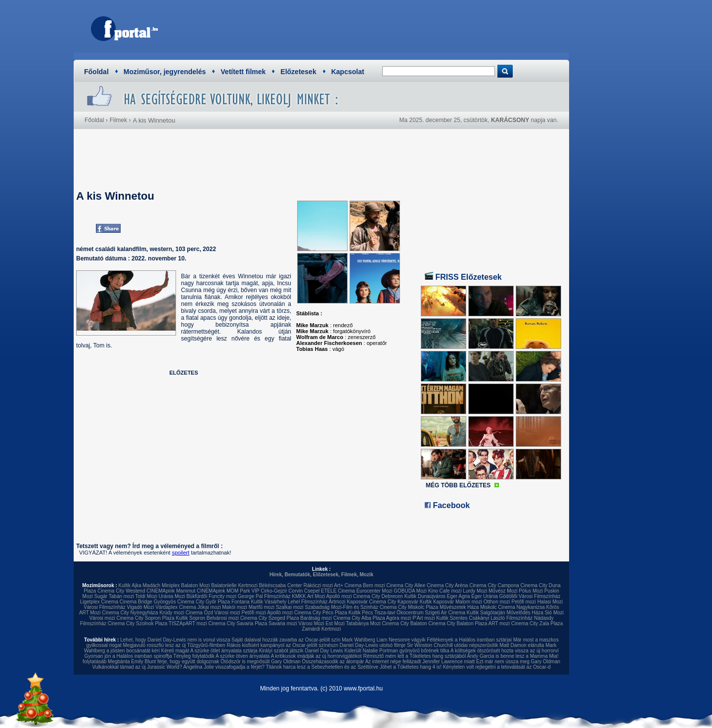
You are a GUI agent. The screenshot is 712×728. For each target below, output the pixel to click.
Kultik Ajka (130, 585)
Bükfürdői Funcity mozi (211, 596)
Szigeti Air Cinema (445, 613)
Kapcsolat (348, 72)
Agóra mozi (399, 618)
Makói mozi (235, 607)
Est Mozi (335, 623)
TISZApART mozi (188, 623)
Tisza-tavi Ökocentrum (399, 613)
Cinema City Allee (406, 585)
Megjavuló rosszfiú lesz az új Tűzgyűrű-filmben (174, 645)
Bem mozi (374, 585)
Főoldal (96, 72)
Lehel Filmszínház (308, 602)
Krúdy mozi (172, 613)
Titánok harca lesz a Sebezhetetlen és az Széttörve (322, 667)
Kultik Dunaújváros (425, 596)
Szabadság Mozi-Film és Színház (342, 607)
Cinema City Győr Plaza (203, 602)
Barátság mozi (316, 618)
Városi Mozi (311, 623)
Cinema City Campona (494, 585)
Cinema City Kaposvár (393, 602)
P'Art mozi (423, 618)
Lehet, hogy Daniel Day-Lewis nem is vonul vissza (175, 640)
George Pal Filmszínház (264, 596)
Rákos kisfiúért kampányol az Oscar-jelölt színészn (282, 645)
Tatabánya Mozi (363, 623)
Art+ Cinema (348, 585)
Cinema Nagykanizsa (521, 607)
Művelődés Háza (525, 613)
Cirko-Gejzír (274, 591)
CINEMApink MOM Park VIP (228, 591)
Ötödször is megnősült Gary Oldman (261, 662)
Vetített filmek (243, 72)
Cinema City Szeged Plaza (270, 618)
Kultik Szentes (452, 618)
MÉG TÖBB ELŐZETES (458, 485)
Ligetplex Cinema (99, 602)
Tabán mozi (121, 596)
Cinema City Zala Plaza (537, 623)
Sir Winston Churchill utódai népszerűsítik (453, 645)
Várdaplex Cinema (176, 607)
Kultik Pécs (361, 613)
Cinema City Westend (121, 591)
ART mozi (499, 623)
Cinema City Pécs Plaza (321, 613)
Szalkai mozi (290, 607)
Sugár (101, 596)
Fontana (241, 602)
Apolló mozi (339, 596)
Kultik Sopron (191, 618)
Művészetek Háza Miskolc (468, 607)
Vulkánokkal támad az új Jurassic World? (137, 667)
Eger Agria (459, 596)
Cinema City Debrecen (378, 596)
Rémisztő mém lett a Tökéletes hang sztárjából (414, 656)
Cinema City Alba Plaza (359, 618)
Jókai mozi (209, 607)
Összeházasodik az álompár (333, 662)
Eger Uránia (484, 596)
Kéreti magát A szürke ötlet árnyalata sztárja (209, 651)
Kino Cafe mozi (445, 591)
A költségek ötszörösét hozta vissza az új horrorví (505, 651)
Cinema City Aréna (447, 585)
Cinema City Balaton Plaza (458, 623)
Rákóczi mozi (318, 585)
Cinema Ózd (199, 613)
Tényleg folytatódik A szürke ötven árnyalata (221, 656)
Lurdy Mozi (475, 591)
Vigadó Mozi (141, 607)
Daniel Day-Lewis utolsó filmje (373, 645)
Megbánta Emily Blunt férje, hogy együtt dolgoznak (163, 662)
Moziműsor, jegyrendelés (165, 72)
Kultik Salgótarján (486, 613)
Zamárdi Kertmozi (322, 629)
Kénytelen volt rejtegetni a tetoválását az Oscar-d (497, 667)
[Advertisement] (383, 27)
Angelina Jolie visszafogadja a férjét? (224, 667)
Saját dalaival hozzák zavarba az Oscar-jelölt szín (286, 640)
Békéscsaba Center (281, 585)
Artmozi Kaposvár (348, 602)
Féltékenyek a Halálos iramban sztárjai (469, 640)
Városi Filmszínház (104, 607)
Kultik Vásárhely (268, 602)
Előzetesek (298, 72)
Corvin (295, 591)
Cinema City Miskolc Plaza (409, 607)
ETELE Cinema (338, 591)
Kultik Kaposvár (437, 602)
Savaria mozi (283, 623)
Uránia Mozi (172, 596)
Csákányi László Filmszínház (501, 618)
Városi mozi (227, 613)
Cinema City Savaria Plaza (238, 623)
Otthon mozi (497, 602)
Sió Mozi (554, 613)
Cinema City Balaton (404, 623)
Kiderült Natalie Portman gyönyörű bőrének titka (397, 651)
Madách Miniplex (161, 585)
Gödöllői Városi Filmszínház (530, 596)
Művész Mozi (503, 591)
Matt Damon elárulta (522, 645)
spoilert (181, 553)
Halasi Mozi (550, 602)
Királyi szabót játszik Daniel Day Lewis (301, 651)
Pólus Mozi (531, 591)
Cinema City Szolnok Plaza (138, 623)
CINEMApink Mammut (171, 591)
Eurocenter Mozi (375, 591)
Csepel (312, 591)
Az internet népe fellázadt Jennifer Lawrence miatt (420, 662)
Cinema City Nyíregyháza (130, 613)
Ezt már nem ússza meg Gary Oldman (518, 662)
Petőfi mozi (523, 602)
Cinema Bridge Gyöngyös (148, 602)
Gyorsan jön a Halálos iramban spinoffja (128, 656)
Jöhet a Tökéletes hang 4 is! (411, 667)
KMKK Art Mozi (308, 596)
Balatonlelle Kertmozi (234, 585)
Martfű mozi (262, 607)
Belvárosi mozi (223, 618)
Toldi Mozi (146, 596)
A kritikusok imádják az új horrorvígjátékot (316, 656)
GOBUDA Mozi (410, 591)
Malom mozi (469, 602)
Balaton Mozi (195, 585)
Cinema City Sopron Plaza (145, 618)
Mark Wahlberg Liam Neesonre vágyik (383, 640)
